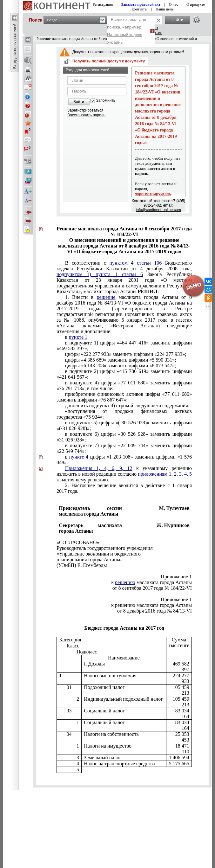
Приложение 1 (176, 577)
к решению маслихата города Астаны (151, 605)
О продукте (196, 4)
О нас (174, 4)
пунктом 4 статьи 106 (136, 263)
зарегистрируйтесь (153, 194)
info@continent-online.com (158, 210)
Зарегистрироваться (85, 110)
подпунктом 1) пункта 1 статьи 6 (100, 274)
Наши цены (165, 9)
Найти (177, 20)
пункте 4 (79, 457)
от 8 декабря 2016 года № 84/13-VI (155, 611)
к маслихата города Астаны (151, 582)
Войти (79, 102)
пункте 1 (78, 337)
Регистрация (103, 4)
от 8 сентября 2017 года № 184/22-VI (152, 588)
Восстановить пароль (86, 115)
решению (125, 582)
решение (106, 297)
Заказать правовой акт (141, 4)
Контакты (139, 9)
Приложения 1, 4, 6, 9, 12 (99, 468)
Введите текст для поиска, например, (127, 31)
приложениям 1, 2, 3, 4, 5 (165, 474)
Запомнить (106, 101)
